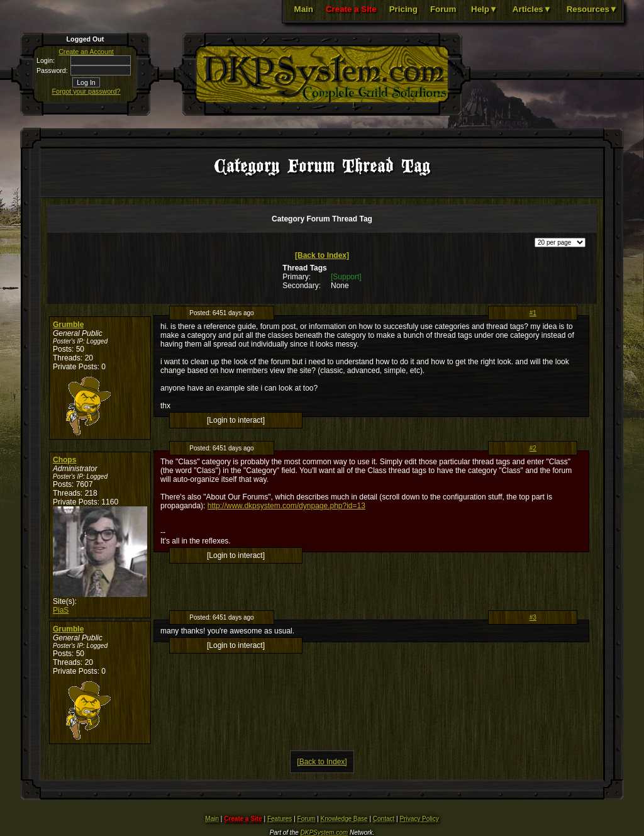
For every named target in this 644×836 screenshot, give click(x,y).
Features (280, 819)
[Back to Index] (322, 255)
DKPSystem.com (325, 833)
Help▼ (484, 9)
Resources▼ (592, 9)
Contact (384, 819)
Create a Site (351, 9)
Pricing (403, 9)
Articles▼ (532, 9)
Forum (443, 9)
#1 (533, 313)
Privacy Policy (419, 819)
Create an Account (86, 52)
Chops (64, 460)
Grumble (68, 325)
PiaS (61, 610)
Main (304, 9)
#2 (533, 448)
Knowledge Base (344, 819)
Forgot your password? (86, 91)
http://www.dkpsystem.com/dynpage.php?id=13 (286, 506)
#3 (533, 617)
